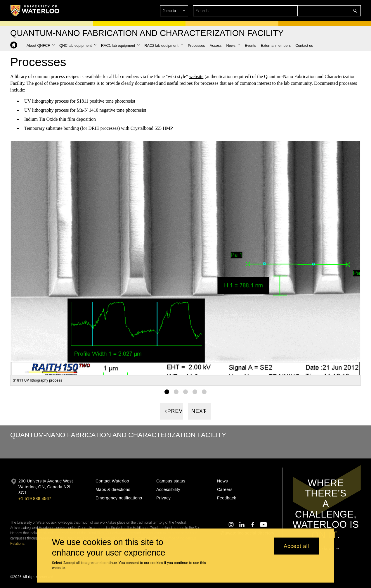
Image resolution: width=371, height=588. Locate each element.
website (196, 76)
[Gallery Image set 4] (195, 392)
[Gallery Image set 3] (185, 392)
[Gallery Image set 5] (204, 392)
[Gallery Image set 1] (167, 392)
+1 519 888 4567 (35, 499)
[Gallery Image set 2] (176, 392)
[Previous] (171, 411)
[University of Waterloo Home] (35, 11)
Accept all (296, 546)
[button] (313, 11)
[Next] (200, 411)
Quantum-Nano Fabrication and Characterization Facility (118, 435)
